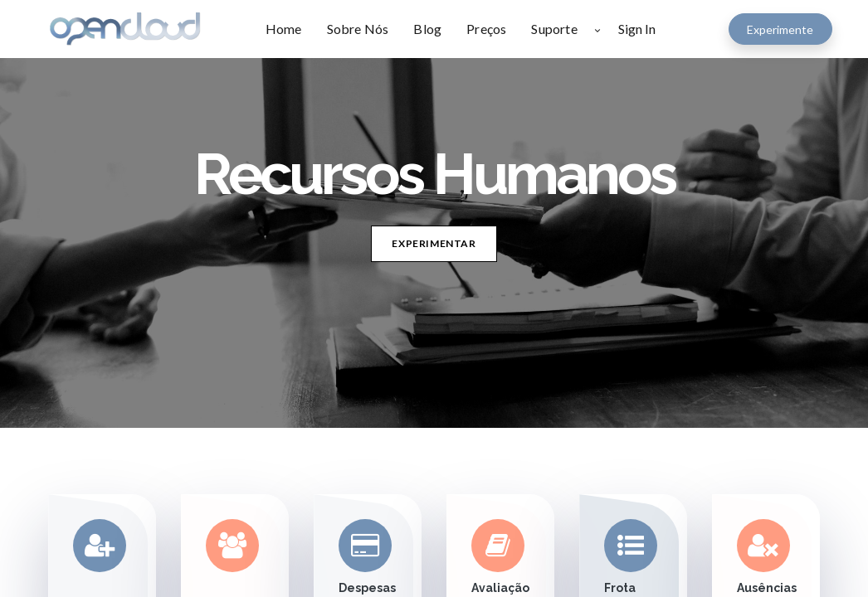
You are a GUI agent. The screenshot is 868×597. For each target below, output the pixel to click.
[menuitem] (290, 29)
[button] (597, 29)
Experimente (780, 29)
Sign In (637, 29)
